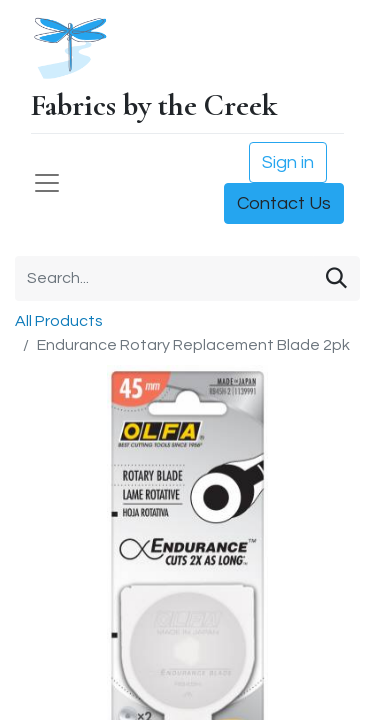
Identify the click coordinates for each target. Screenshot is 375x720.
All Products (59, 321)
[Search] (336, 278)
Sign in (288, 162)
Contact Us (284, 203)
